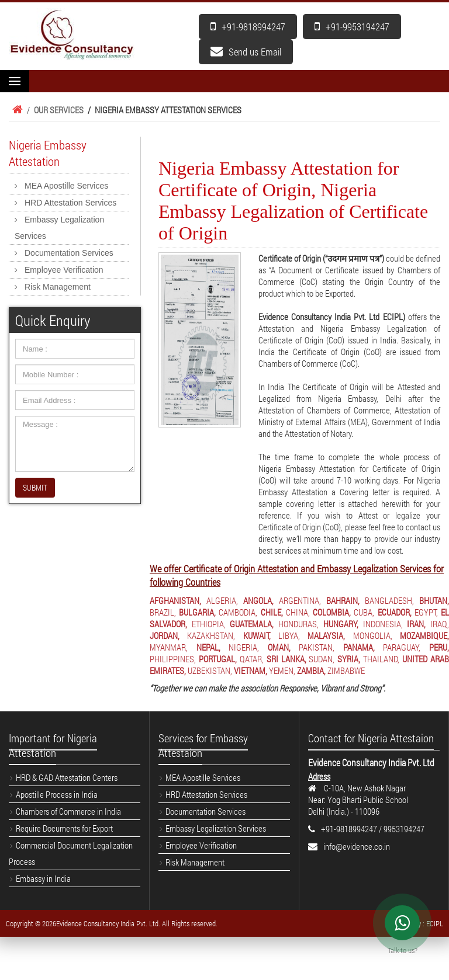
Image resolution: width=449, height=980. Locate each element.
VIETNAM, (251, 670)
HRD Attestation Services (70, 203)
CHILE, (272, 612)
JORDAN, (165, 635)
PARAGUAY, (402, 647)
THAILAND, (381, 659)
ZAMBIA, (311, 670)
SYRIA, (349, 659)
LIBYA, (289, 635)
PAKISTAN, (317, 647)
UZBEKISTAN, (210, 670)
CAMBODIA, (238, 612)
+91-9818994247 (248, 27)
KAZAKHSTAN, (211, 635)
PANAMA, (359, 647)
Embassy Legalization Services (59, 228)
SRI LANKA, (286, 659)
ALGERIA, (222, 600)
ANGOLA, (258, 600)
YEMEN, (282, 670)
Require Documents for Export (64, 828)
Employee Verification (64, 270)
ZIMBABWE (346, 670)
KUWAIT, (257, 635)
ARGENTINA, (300, 600)
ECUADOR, (395, 612)
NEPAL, (208, 647)
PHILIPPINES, (173, 659)
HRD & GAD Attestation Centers (67, 777)
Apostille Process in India (57, 794)
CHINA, (298, 612)
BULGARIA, (197, 612)
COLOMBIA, (332, 612)
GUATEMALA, (252, 624)
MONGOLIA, (373, 635)
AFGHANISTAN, (175, 600)
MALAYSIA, (326, 635)
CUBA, (364, 612)
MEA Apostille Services (66, 186)
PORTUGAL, (218, 659)
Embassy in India (43, 878)
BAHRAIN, (343, 600)
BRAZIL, (163, 612)
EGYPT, (426, 612)
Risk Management (58, 287)
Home (16, 110)
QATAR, (252, 659)
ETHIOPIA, (209, 624)
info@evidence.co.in (357, 846)
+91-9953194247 (352, 27)
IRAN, (416, 624)
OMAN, (279, 647)
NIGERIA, (244, 647)
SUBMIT (35, 487)
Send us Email (246, 52)
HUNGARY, (341, 624)
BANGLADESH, (389, 600)
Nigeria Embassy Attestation (48, 153)
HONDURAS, (298, 624)
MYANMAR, (169, 647)
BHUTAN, (434, 600)
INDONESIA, (383, 624)
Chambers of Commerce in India (68, 811)
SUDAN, (322, 659)
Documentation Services (69, 253)
